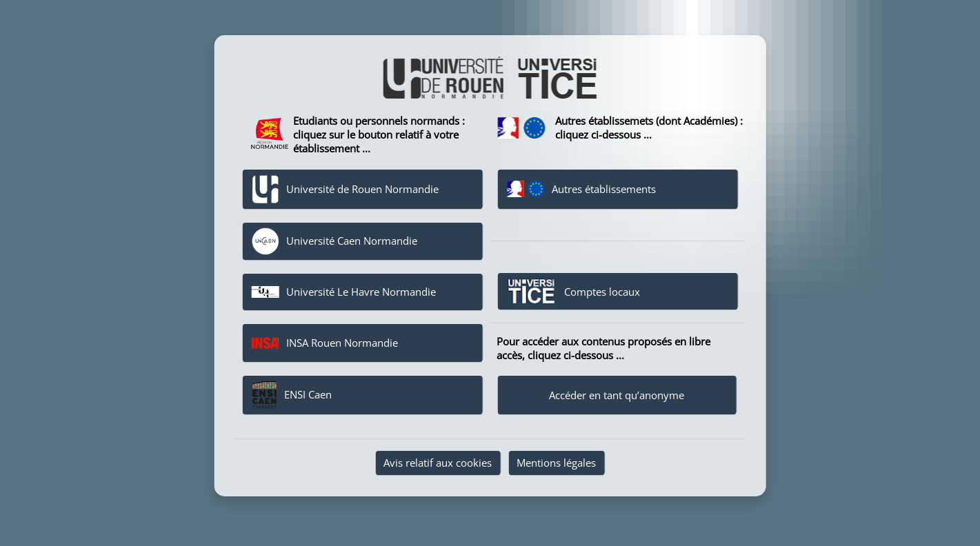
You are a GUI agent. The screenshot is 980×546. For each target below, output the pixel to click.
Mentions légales (556, 463)
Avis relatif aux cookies (438, 463)
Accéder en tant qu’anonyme (617, 395)
